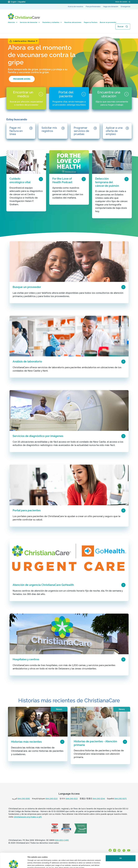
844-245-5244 (99, 799)
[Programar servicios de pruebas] (85, 131)
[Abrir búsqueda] (123, 26)
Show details (32, 864)
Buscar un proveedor (108, 22)
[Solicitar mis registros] (53, 131)
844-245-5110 (52, 799)
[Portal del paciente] (69, 98)
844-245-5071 (121, 799)
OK (121, 843)
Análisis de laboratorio (27, 361)
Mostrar (33, 41)
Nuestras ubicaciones (73, 22)
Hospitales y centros (26, 659)
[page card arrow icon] (41, 179)
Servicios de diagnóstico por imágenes (38, 436)
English (14, 2)
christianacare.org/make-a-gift (28, 817)
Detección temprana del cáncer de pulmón (107, 182)
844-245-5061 (24, 799)
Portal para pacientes (27, 510)
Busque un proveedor (27, 287)
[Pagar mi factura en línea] (21, 131)
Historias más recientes (26, 742)
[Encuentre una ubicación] (112, 98)
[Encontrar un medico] (26, 98)
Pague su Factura (91, 22)
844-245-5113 (72, 799)
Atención (13, 22)
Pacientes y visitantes (52, 22)
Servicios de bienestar (30, 22)
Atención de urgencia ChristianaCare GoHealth (43, 585)
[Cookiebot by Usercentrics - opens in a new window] (14, 864)
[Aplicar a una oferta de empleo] (117, 131)
